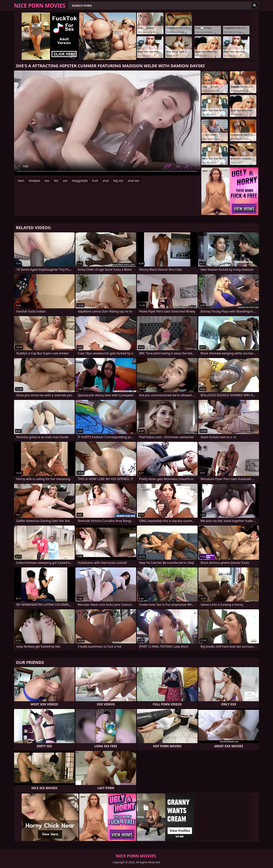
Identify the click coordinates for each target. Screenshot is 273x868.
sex (47, 181)
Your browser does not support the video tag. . (107, 123)
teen (21, 181)
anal (106, 181)
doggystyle (80, 181)
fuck (95, 181)
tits (56, 181)
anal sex (134, 181)
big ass (118, 181)
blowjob (35, 181)
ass (65, 181)
